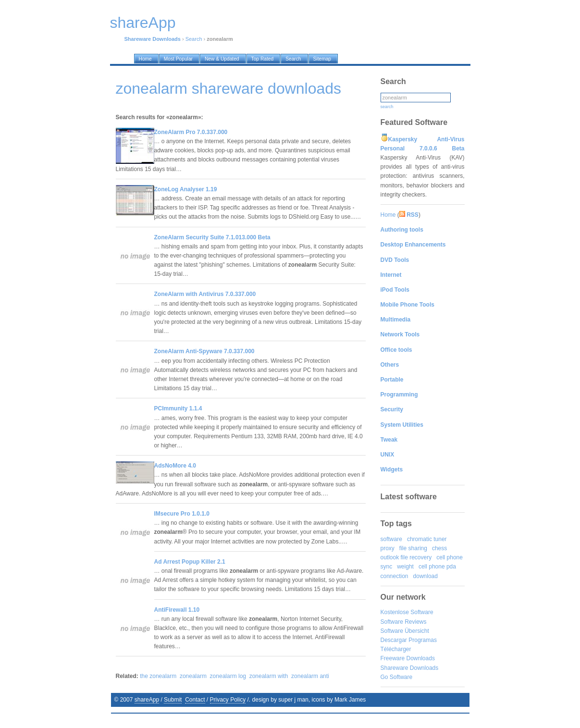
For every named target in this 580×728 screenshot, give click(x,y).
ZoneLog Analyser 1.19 (186, 189)
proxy (388, 548)
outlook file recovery (406, 557)
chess (439, 548)
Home (388, 215)
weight (405, 567)
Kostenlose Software (407, 612)
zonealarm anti (310, 676)
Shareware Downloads (410, 668)
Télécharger (396, 649)
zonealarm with (269, 676)
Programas (423, 640)
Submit (173, 700)
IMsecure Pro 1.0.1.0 (182, 514)
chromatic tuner (427, 539)
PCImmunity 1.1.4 (178, 408)
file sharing (413, 548)
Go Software (397, 677)
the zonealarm (158, 676)
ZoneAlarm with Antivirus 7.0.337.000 (205, 294)
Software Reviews (404, 622)
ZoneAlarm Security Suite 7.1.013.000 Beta (212, 237)
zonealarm (193, 676)
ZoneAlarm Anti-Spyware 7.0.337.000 (204, 351)
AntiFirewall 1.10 (177, 610)
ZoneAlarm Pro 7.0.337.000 (191, 132)
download (426, 576)
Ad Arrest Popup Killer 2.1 (190, 562)
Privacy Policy (228, 700)
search (387, 107)
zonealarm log (228, 676)
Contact (195, 700)
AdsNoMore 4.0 (175, 466)
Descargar (394, 640)
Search (194, 39)
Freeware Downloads (408, 658)
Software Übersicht (405, 631)
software (391, 539)
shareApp (147, 700)
